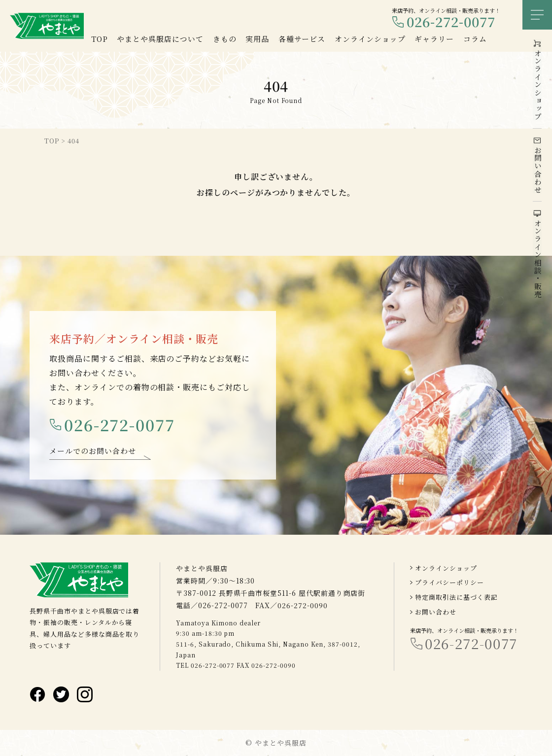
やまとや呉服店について (160, 39)
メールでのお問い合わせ (93, 452)
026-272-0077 (451, 22)
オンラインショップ (446, 568)
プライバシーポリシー (449, 583)
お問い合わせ (436, 612)
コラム (475, 39)
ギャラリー (434, 39)
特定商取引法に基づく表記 (456, 597)
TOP (100, 39)
